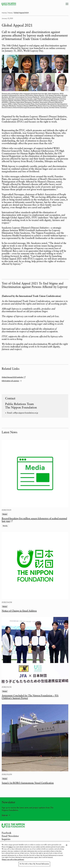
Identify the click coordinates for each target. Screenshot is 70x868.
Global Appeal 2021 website (14, 377)
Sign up (6, 815)
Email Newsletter (10, 836)
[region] (35, 855)
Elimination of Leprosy (12, 381)
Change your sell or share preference (13, 860)
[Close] (67, 845)
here (11, 847)
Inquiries (6, 839)
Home (4, 13)
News (10, 13)
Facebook (7, 833)
